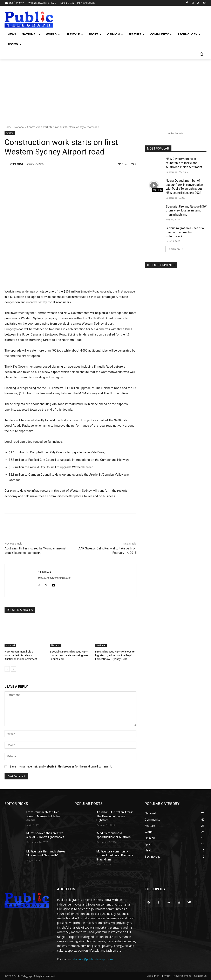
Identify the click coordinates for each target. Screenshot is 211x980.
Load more (176, 249)
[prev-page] (7, 669)
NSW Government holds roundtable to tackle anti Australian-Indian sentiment (21, 655)
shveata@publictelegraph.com (93, 959)
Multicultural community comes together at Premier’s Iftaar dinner (115, 855)
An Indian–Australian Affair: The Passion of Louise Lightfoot (115, 816)
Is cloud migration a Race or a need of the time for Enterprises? (185, 232)
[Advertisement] (105, 90)
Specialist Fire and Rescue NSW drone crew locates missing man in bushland (69, 655)
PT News (18, 164)
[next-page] (14, 669)
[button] (202, 54)
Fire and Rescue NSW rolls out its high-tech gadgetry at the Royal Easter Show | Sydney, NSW (115, 655)
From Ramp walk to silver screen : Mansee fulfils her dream (43, 816)
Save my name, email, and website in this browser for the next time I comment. (61, 766)
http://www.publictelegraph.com (54, 578)
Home (8, 127)
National (19, 127)
